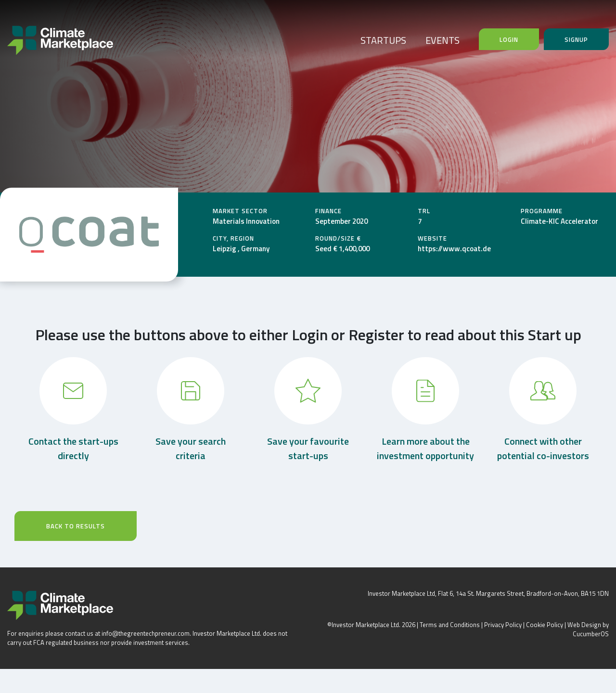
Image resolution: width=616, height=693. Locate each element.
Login (509, 39)
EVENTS (443, 40)
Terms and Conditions (450, 625)
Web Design (584, 625)
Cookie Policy (545, 625)
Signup (576, 39)
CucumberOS (591, 634)
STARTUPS (383, 40)
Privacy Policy (503, 625)
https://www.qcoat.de (454, 249)
